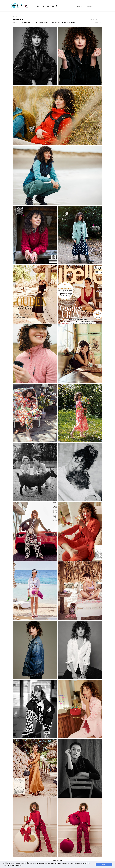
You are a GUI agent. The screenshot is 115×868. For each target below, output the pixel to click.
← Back (15, 17)
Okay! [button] (104, 864)
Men (43, 6)
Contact (50, 6)
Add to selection (96, 19)
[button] (23, 865)
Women (37, 6)
